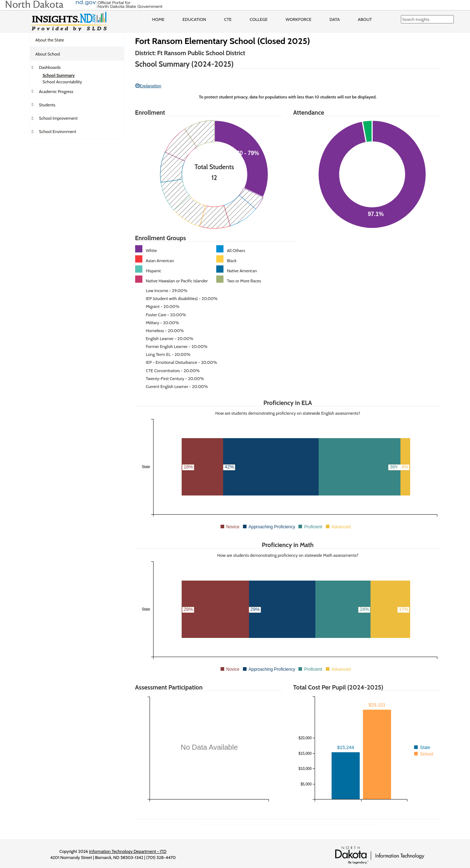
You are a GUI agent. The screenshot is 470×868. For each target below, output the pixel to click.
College (258, 19)
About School (48, 54)
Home (158, 19)
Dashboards (50, 67)
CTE (228, 19)
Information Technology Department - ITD (128, 851)
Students (47, 105)
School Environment (58, 131)
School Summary (59, 75)
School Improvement (58, 118)
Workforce (298, 19)
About (365, 19)
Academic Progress (56, 91)
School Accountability (62, 82)
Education (194, 19)
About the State (50, 40)
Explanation (148, 86)
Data (335, 19)
